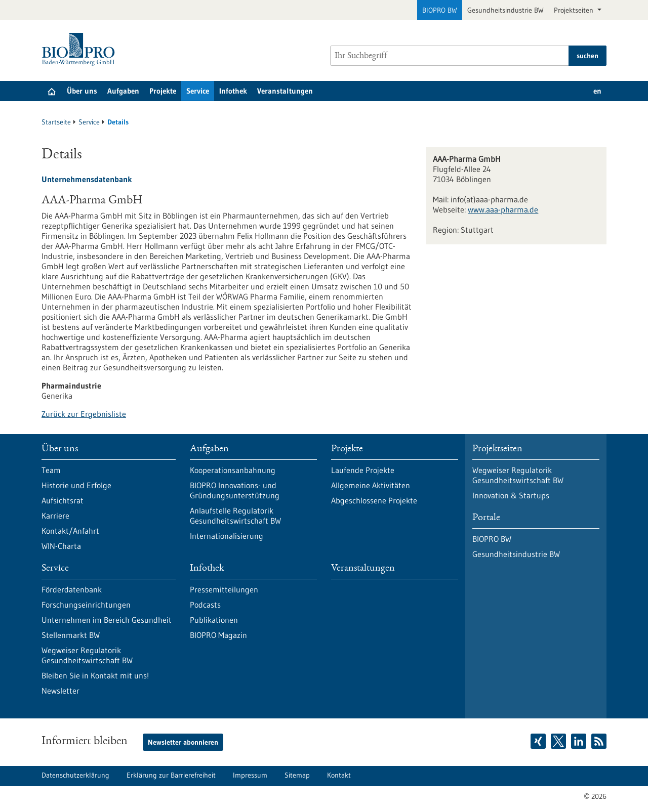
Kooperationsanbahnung (233, 470)
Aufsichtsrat (63, 500)
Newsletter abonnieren (183, 742)
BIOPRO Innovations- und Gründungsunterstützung (235, 490)
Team (51, 470)
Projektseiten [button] (575, 10)
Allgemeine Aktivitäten (371, 485)
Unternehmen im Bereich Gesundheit (107, 620)
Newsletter (60, 691)
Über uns (82, 91)
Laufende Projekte (363, 470)
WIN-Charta (61, 546)
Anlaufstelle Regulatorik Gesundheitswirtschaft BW (235, 516)
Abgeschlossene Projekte (374, 500)
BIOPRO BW (440, 10)
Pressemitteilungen (224, 589)
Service (198, 91)
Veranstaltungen (285, 91)
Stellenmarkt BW (71, 635)
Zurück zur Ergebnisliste (84, 414)
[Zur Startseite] (81, 49)
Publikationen (214, 620)
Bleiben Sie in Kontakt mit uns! (95, 675)
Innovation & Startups (511, 495)
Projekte (163, 91)
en (597, 91)
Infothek (233, 91)
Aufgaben (123, 91)
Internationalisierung (227, 536)
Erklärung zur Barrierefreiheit (171, 775)
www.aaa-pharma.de (503, 209)
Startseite (56, 122)
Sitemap (297, 775)
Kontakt (339, 775)
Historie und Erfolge (76, 485)
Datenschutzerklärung (75, 775)
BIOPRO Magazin (218, 635)
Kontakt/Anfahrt (70, 531)
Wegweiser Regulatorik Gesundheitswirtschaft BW (87, 655)
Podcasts (205, 605)
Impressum (250, 775)
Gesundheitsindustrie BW (505, 10)
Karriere (55, 516)
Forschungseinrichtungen (86, 605)
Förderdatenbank (72, 589)
